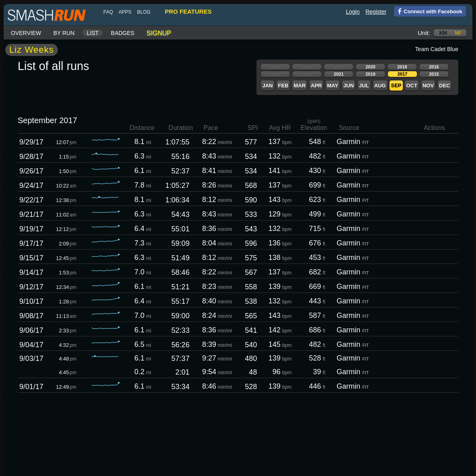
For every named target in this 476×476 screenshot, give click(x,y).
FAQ (108, 12)
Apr (316, 86)
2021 (339, 74)
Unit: (424, 33)
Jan (267, 86)
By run (64, 33)
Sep (396, 86)
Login (353, 12)
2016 (434, 67)
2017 (402, 74)
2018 (402, 67)
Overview (26, 33)
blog (144, 12)
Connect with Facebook (428, 11)
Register (376, 12)
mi (458, 33)
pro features (188, 11)
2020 (370, 67)
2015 (434, 74)
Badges (123, 33)
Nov (428, 86)
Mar (300, 86)
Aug (380, 86)
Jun (349, 86)
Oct (411, 86)
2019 (370, 74)
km (443, 33)
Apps (125, 12)
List (93, 33)
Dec (444, 86)
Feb (283, 86)
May (332, 86)
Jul (364, 86)
